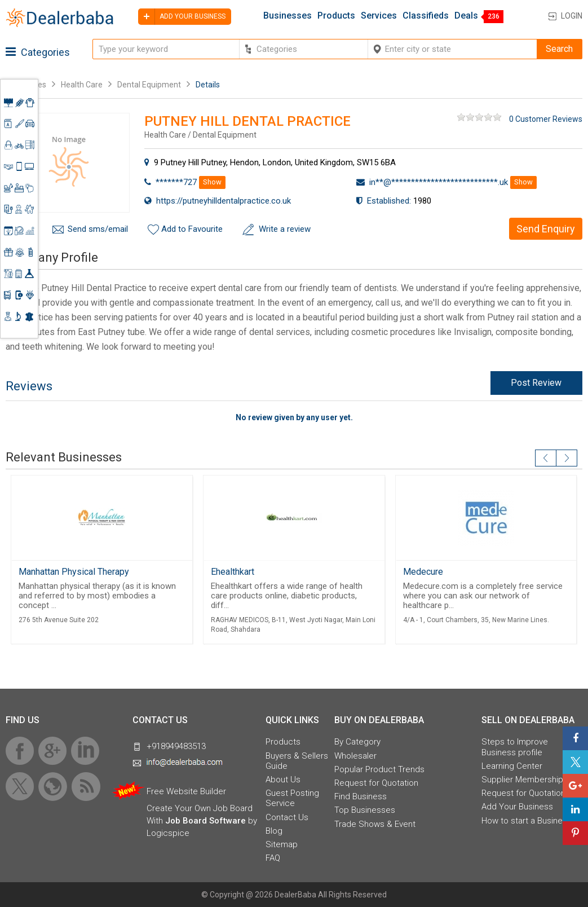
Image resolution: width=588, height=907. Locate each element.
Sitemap (282, 844)
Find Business (361, 796)
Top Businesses (365, 810)
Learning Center (512, 766)
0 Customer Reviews (546, 119)
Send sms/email (98, 229)
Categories (38, 52)
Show (212, 182)
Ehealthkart (233, 572)
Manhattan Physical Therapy (74, 572)
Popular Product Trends (379, 769)
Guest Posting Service (292, 798)
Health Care (82, 85)
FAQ (273, 858)
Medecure (423, 572)
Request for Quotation (376, 783)
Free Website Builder (186, 791)
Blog (274, 831)
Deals (466, 16)
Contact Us (287, 817)
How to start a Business (527, 821)
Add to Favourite (192, 229)
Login (572, 16)
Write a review (285, 229)
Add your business (182, 17)
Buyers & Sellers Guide (297, 761)
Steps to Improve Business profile (515, 747)
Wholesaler (355, 756)
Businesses (288, 16)
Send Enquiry (546, 229)
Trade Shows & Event (375, 824)
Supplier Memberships (525, 780)
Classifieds (426, 16)
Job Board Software (205, 821)
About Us (283, 780)
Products (336, 16)
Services (379, 16)
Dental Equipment (149, 85)
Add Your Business (517, 807)
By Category (357, 742)
